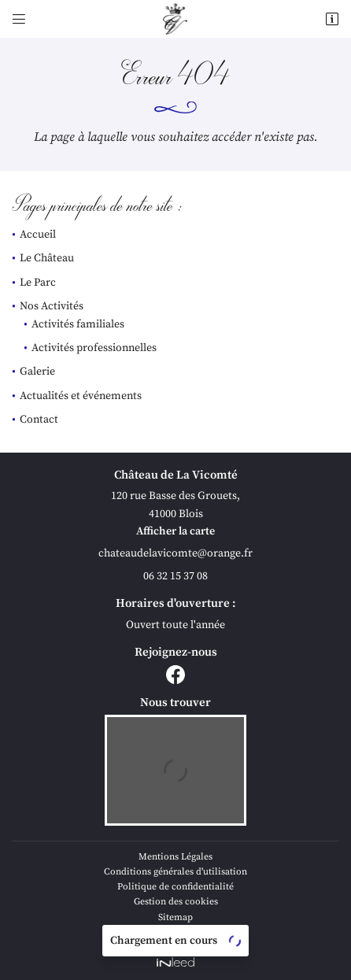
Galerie (37, 372)
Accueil (38, 235)
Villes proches (176, 932)
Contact (39, 420)
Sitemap (175, 917)
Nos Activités (52, 306)
